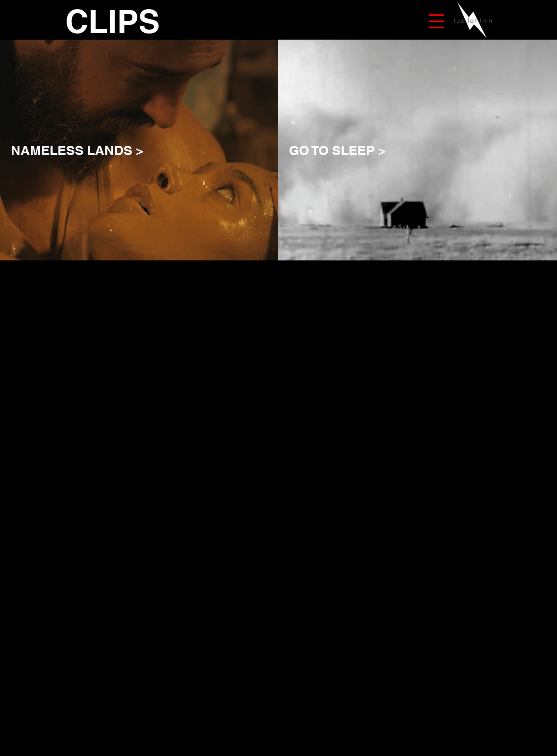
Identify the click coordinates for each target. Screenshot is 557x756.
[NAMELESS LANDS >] (190, 150)
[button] (436, 21)
